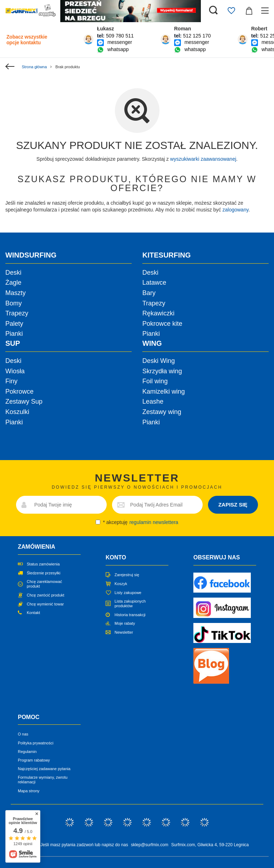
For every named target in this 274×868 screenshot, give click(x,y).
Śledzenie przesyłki (44, 573)
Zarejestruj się (127, 575)
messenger (120, 42)
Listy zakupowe (128, 593)
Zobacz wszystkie (27, 40)
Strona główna (34, 67)
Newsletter (124, 632)
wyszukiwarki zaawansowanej (203, 159)
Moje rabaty (125, 623)
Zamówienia (37, 547)
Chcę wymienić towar (45, 604)
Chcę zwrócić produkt (45, 595)
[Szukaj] (213, 11)
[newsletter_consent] (98, 522)
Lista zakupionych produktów (130, 603)
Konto (116, 557)
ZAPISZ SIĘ (233, 505)
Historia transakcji (130, 615)
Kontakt (33, 613)
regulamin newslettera (154, 522)
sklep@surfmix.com (150, 845)
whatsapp (118, 49)
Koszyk (121, 584)
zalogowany (236, 210)
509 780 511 (120, 36)
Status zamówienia (43, 564)
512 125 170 (197, 36)
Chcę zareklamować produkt (44, 584)
